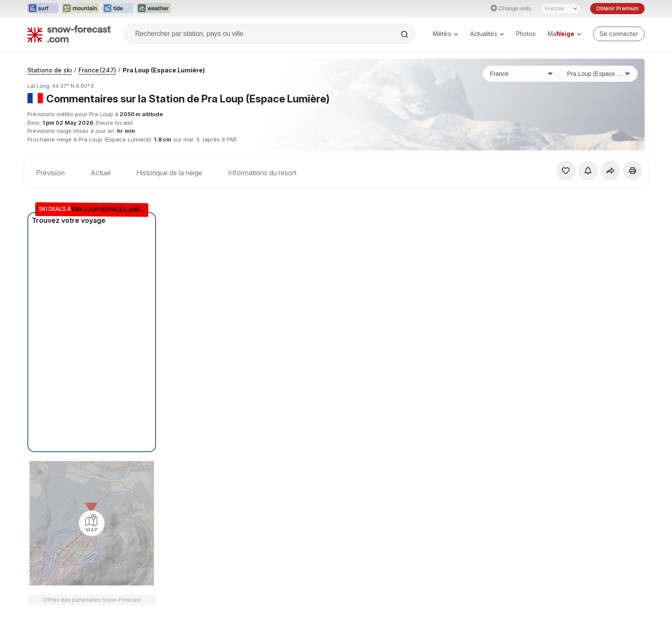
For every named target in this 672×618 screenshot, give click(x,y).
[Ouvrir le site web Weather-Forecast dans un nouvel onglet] (154, 9)
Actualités (487, 34)
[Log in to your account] (619, 34)
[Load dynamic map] (92, 523)
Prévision (50, 173)
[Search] (405, 34)
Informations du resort (262, 173)
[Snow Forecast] (69, 34)
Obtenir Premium (617, 8)
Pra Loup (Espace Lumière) (164, 70)
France (97, 70)
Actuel (100, 173)
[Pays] (522, 74)
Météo (445, 34)
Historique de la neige (169, 173)
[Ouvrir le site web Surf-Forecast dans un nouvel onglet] (43, 9)
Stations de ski (50, 70)
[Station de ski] (599, 74)
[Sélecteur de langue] (561, 9)
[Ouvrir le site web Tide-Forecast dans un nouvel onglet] (118, 9)
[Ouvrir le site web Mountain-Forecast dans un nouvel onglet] (80, 9)
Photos (526, 34)
